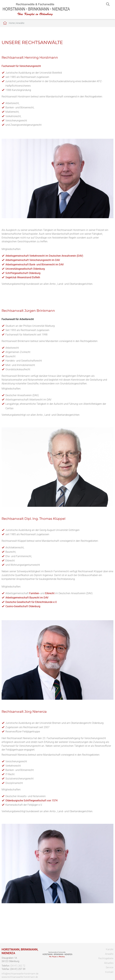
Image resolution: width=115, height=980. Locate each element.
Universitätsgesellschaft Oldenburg (25, 269)
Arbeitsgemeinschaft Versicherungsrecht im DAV (33, 260)
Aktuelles (109, 963)
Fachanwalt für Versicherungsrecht (21, 66)
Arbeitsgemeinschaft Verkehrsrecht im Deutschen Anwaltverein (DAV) (44, 256)
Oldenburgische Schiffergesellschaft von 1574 (31, 801)
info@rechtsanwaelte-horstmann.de (20, 974)
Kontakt (109, 972)
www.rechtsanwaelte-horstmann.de (20, 977)
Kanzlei (110, 949)
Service (110, 967)
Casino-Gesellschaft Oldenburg (23, 606)
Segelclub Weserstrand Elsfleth (23, 277)
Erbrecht (50, 593)
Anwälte (20, 23)
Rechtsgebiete (106, 958)
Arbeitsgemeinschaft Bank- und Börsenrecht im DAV (35, 265)
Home (12, 23)
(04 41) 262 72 (18, 966)
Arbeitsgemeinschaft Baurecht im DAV (27, 598)
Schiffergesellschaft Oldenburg (23, 273)
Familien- (34, 593)
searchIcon (108, 4)
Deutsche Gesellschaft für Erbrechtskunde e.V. (31, 602)
